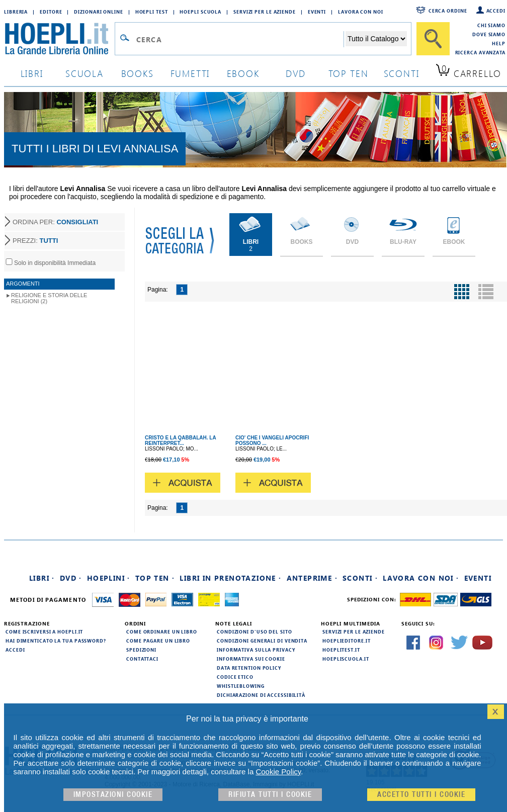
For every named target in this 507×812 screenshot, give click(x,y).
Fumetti (190, 73)
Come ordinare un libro (162, 631)
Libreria (16, 12)
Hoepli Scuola (200, 12)
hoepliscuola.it (346, 659)
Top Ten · (155, 578)
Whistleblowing (241, 686)
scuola (84, 73)
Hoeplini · (109, 578)
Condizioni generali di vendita (262, 641)
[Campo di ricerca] (240, 39)
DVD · (71, 578)
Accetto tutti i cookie (421, 795)
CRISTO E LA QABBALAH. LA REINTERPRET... (180, 440)
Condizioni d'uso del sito (255, 631)
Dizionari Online (98, 12)
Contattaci (142, 659)
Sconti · (360, 578)
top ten (349, 73)
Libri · (42, 578)
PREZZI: (35, 241)
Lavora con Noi (361, 12)
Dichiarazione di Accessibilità (261, 695)
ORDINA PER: (55, 222)
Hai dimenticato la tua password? (56, 641)
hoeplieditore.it (346, 641)
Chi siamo (491, 25)
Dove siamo (489, 34)
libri (32, 73)
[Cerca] (433, 39)
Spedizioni (141, 650)
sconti (402, 73)
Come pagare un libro (158, 641)
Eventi (317, 12)
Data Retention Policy (249, 668)
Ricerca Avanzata (480, 52)
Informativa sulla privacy (256, 650)
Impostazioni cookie (113, 795)
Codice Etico (235, 677)
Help (499, 43)
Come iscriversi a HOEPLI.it (44, 631)
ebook (243, 73)
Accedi (496, 11)
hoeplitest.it (341, 650)
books (138, 73)
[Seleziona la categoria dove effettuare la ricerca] (376, 39)
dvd (296, 73)
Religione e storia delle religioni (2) (49, 298)
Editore (51, 12)
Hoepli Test (152, 12)
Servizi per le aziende (265, 12)
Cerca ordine (448, 11)
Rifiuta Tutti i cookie (270, 795)
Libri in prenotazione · (230, 578)
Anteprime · (312, 578)
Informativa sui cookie (251, 659)
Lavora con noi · (421, 578)
